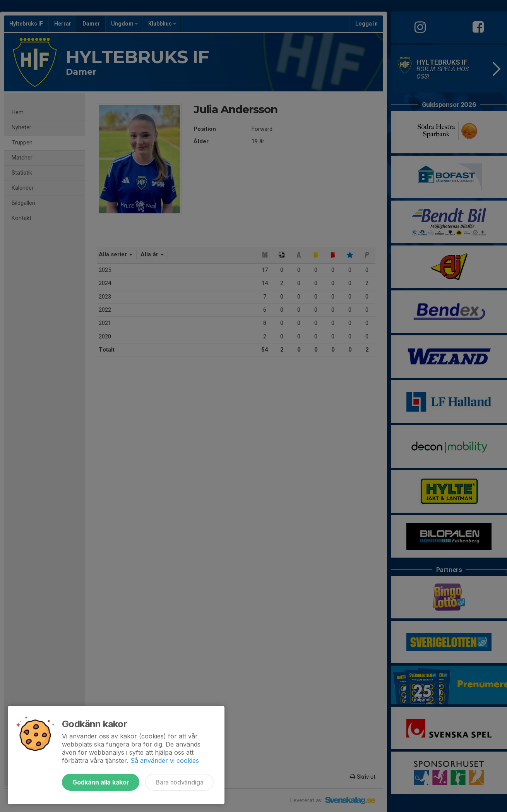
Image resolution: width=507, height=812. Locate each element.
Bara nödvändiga (179, 782)
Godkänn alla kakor (101, 782)
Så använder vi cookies (165, 760)
